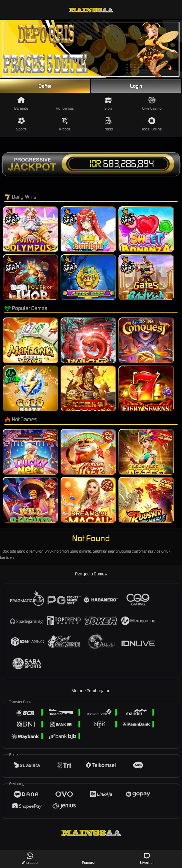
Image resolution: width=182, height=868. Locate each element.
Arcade (65, 124)
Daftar (45, 86)
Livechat (147, 858)
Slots (109, 104)
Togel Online (152, 124)
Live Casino (152, 104)
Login (136, 86)
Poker (109, 124)
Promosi (88, 858)
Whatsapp (30, 858)
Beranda (21, 104)
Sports (21, 124)
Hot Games (65, 104)
